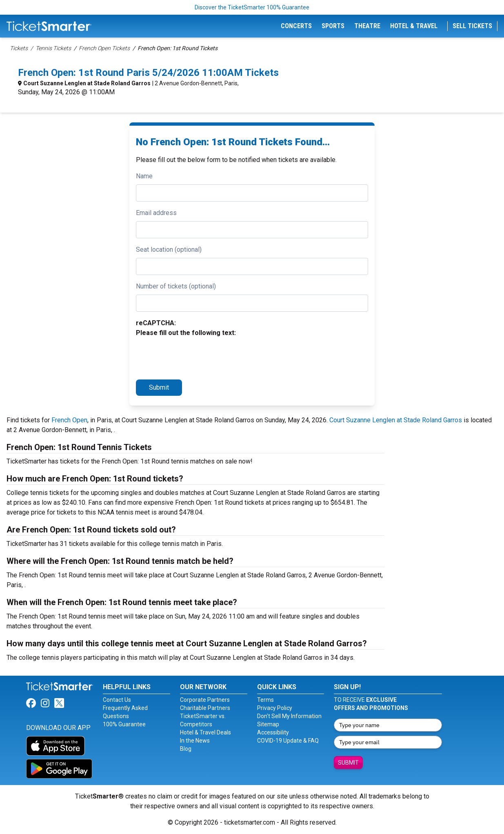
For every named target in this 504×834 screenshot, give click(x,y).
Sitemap (268, 724)
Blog (186, 749)
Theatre (367, 26)
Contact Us (117, 700)
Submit (159, 387)
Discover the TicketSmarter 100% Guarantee (252, 7)
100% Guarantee (124, 724)
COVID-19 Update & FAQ (288, 741)
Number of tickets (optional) (176, 286)
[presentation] (198, 357)
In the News (195, 741)
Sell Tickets (472, 26)
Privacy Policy (275, 708)
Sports (333, 26)
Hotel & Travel (414, 26)
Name (144, 176)
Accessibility (273, 732)
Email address (156, 213)
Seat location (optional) (169, 250)
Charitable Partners (205, 708)
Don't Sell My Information (289, 716)
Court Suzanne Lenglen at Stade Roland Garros (87, 83)
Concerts (296, 26)
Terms (265, 700)
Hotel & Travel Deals (205, 732)
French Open (69, 420)
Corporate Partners (205, 700)
